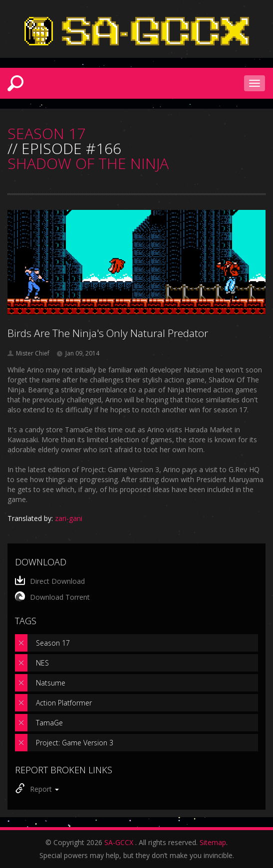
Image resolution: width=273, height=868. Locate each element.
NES (42, 663)
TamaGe (49, 723)
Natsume (51, 683)
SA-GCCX (119, 842)
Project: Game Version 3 (75, 743)
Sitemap (213, 842)
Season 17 (53, 643)
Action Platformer (64, 703)
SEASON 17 (46, 134)
